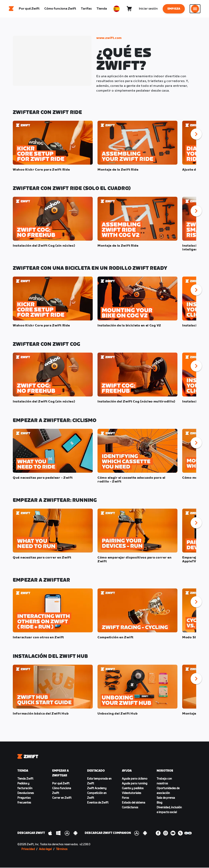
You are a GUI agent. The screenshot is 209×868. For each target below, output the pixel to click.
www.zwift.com (109, 38)
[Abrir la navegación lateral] (195, 9)
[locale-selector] (116, 9)
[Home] (11, 9)
